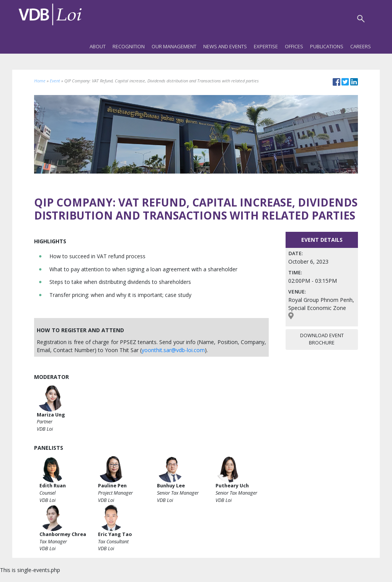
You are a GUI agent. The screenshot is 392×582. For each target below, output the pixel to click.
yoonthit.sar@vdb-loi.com (173, 350)
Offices (294, 46)
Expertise (266, 46)
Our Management (174, 46)
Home (40, 81)
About (98, 46)
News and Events (225, 46)
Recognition (129, 46)
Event (55, 81)
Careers (361, 46)
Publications (327, 46)
